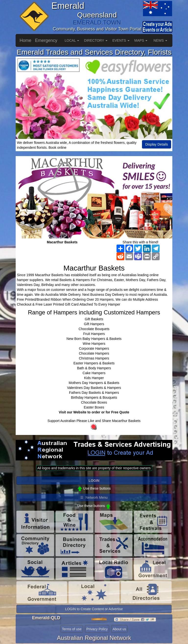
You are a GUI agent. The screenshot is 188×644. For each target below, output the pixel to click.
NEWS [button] (160, 40)
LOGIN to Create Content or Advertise (94, 609)
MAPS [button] (141, 40)
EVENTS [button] (121, 40)
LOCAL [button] (72, 40)
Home (25, 40)
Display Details (157, 144)
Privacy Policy (97, 629)
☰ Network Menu (94, 497)
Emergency (46, 40)
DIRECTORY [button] (96, 40)
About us (119, 629)
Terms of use (72, 629)
